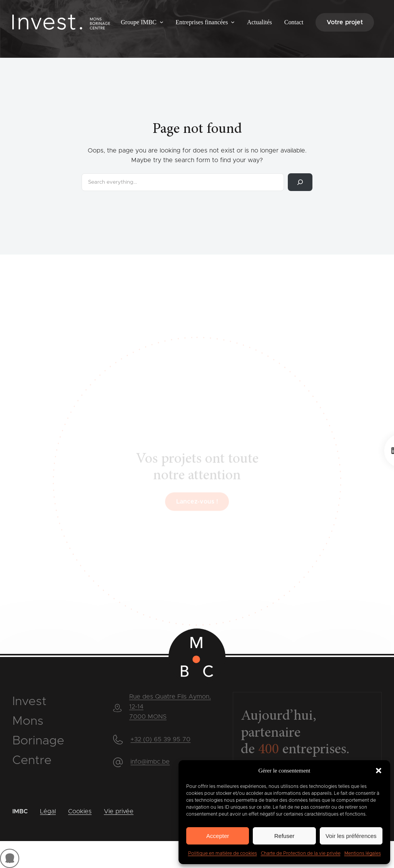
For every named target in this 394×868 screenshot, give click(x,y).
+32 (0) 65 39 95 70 (160, 739)
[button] (379, 771)
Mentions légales (363, 853)
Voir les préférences (351, 836)
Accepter (218, 836)
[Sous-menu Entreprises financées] (233, 22)
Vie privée (119, 811)
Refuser (285, 836)
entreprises (302, 750)
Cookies (80, 811)
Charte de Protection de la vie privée (301, 853)
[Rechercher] (300, 182)
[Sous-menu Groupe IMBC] (162, 22)
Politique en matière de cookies (223, 853)
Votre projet (345, 22)
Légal (48, 811)
